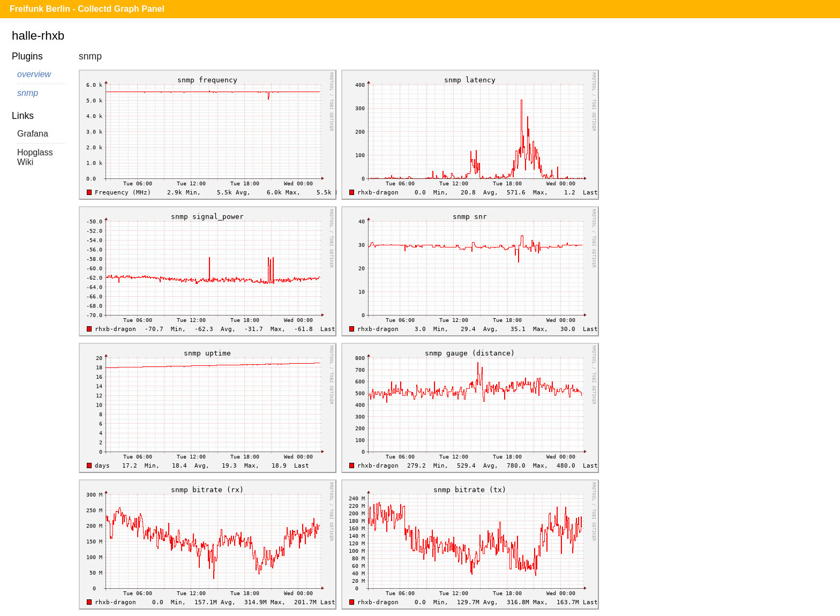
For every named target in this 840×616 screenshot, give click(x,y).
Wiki (25, 162)
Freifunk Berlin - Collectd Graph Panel (87, 9)
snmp (28, 93)
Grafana (33, 134)
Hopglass (35, 152)
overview (34, 74)
